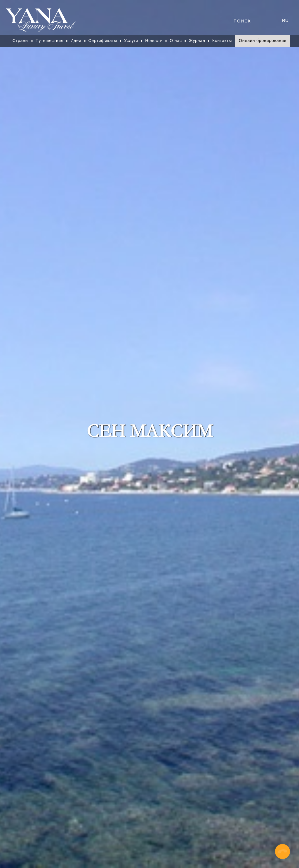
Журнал (197, 41)
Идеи (76, 41)
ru (285, 20)
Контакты (222, 41)
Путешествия (50, 41)
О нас (176, 41)
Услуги (131, 41)
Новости (154, 41)
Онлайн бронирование (263, 41)
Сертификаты (103, 41)
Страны (21, 41)
